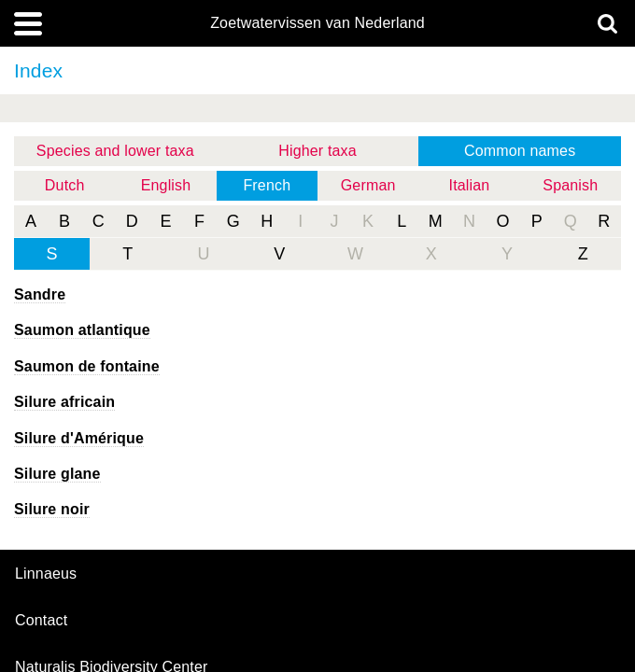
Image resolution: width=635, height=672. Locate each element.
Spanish (570, 185)
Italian (470, 185)
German (368, 185)
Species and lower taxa (115, 151)
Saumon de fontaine (87, 366)
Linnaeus (46, 574)
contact (41, 620)
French (267, 185)
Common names (520, 151)
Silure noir (52, 509)
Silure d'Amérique (79, 438)
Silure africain (64, 402)
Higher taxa (317, 151)
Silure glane (57, 474)
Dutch (65, 185)
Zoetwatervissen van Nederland (317, 23)
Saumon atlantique (82, 330)
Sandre (40, 294)
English (166, 185)
